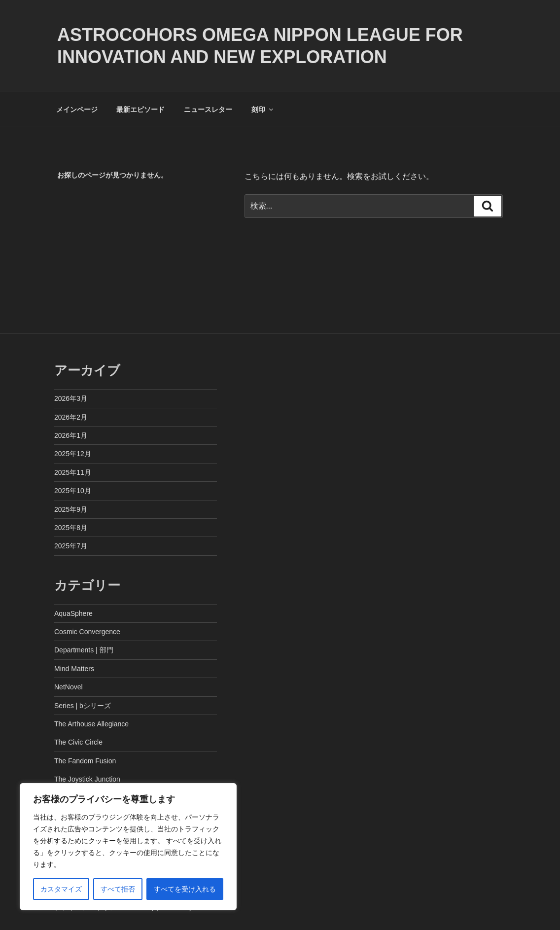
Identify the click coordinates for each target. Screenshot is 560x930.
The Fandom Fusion (85, 761)
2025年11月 (73, 472)
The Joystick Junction (87, 779)
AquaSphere (73, 613)
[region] (128, 847)
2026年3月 (71, 398)
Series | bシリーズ (83, 706)
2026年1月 (71, 435)
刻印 (263, 109)
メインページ (77, 109)
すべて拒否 (118, 889)
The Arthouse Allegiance (91, 724)
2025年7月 (71, 546)
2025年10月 (73, 491)
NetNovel (69, 687)
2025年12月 (73, 454)
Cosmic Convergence (87, 632)
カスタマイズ (61, 889)
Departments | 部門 (84, 650)
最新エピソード (140, 109)
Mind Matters (74, 669)
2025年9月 (71, 509)
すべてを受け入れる (185, 889)
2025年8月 (71, 528)
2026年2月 (71, 417)
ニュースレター (208, 109)
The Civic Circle (78, 742)
